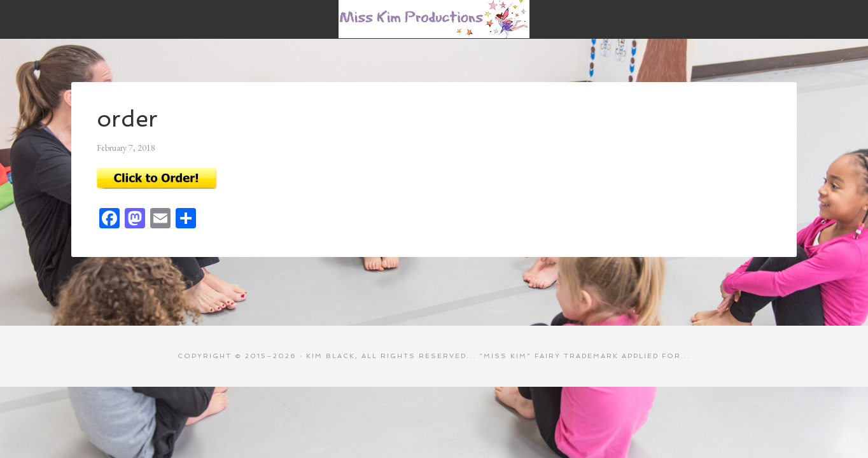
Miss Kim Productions (434, 19)
